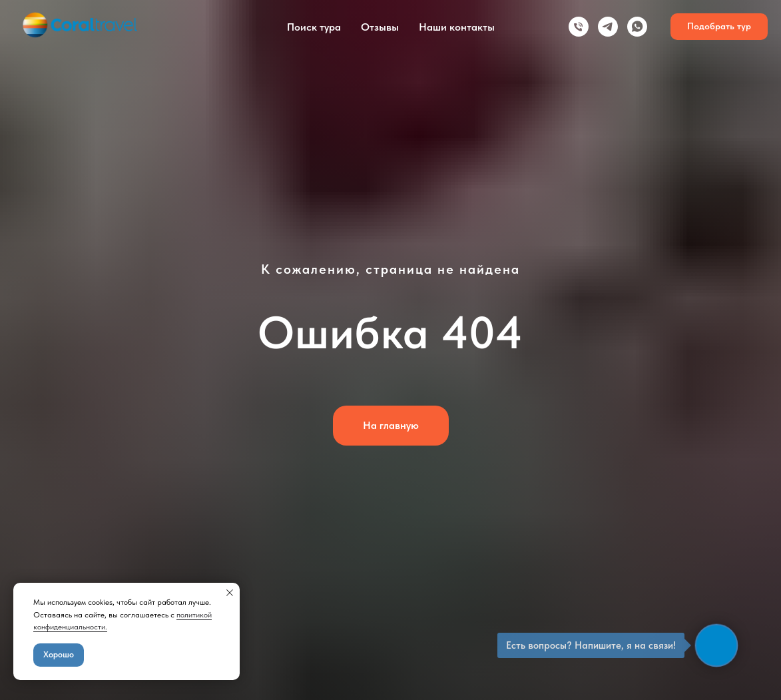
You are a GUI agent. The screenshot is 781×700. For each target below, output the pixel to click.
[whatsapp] (637, 27)
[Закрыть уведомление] (230, 593)
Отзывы (380, 27)
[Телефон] (579, 27)
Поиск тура (314, 27)
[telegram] (608, 27)
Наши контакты (457, 27)
